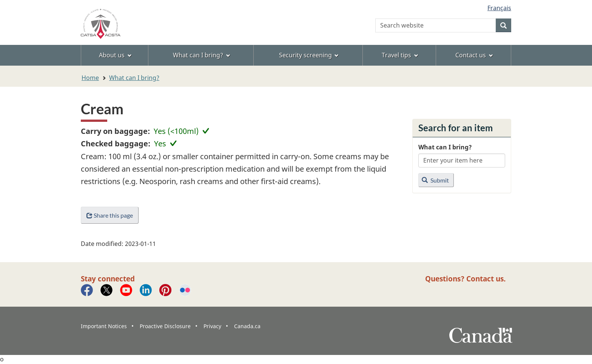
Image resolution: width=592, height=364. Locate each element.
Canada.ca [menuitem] (247, 326)
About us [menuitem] (115, 55)
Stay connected (108, 279)
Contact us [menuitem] (474, 55)
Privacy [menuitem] (212, 326)
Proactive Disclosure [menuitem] (165, 326)
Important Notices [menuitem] (104, 326)
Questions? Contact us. (465, 279)
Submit (435, 180)
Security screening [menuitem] (309, 55)
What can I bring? (134, 78)
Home (90, 78)
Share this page (110, 215)
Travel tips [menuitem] (400, 55)
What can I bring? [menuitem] (202, 55)
